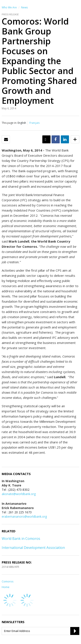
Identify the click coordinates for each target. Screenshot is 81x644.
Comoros (8, 581)
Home (6, 587)
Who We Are (9, 7)
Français (34, 123)
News (24, 7)
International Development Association (33, 548)
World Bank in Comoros (21, 539)
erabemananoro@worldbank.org (24, 516)
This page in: (9, 123)
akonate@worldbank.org (19, 494)
